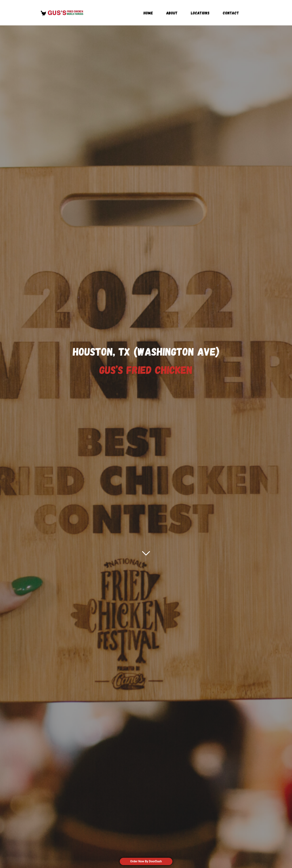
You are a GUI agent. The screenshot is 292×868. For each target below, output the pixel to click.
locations (200, 13)
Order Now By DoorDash (146, 861)
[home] (62, 13)
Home (148, 13)
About (172, 13)
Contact (231, 13)
